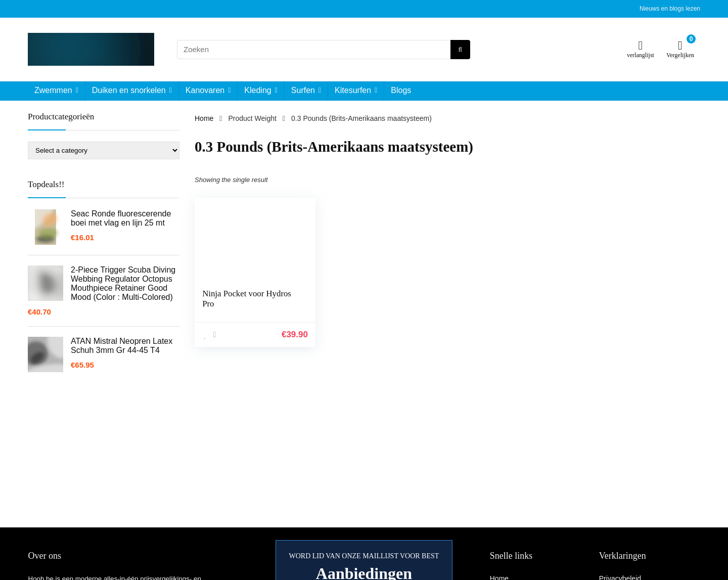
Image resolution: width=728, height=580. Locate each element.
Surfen (303, 90)
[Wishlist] (641, 45)
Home (204, 118)
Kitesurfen (353, 90)
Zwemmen (53, 90)
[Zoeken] (460, 50)
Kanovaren (205, 90)
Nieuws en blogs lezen (670, 9)
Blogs (401, 90)
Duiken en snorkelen (129, 90)
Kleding (258, 90)
